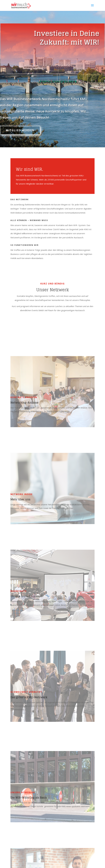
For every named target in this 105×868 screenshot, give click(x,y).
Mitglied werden (20, 130)
